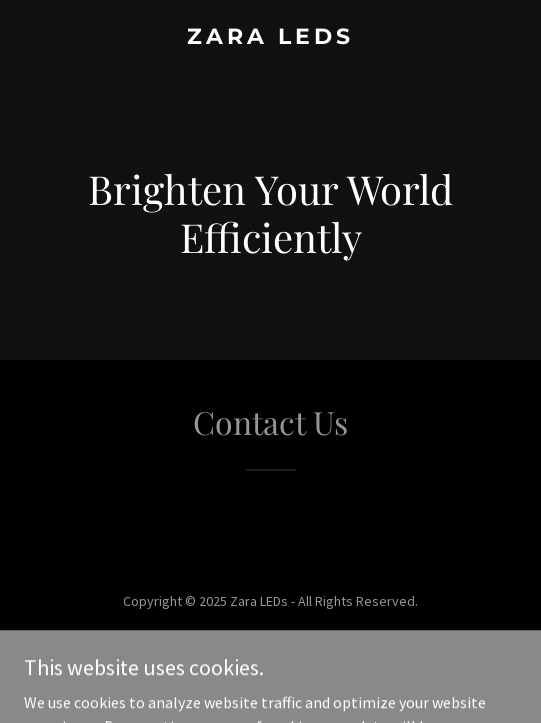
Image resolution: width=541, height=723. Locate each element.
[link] (270, 38)
